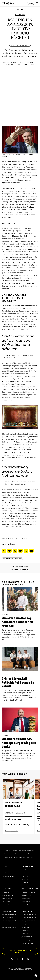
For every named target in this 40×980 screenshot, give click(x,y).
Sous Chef (25, 879)
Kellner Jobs (5, 892)
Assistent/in (25, 905)
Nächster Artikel (20, 566)
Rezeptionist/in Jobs (8, 876)
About (15, 850)
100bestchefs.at (26, 930)
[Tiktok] (17, 959)
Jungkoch (25, 882)
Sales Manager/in (27, 895)
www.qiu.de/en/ (8, 544)
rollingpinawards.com (28, 921)
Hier (3, 538)
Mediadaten (17, 854)
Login (31, 3)
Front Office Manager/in (9, 927)
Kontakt (9, 850)
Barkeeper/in (5, 905)
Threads (26, 551)
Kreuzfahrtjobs (6, 873)
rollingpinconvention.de (29, 918)
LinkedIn (32, 551)
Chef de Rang (6, 902)
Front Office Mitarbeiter (9, 914)
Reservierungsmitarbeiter (9, 921)
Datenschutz (31, 857)
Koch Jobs (25, 870)
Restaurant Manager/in (29, 892)
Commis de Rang (7, 898)
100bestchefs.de (26, 933)
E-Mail (20, 551)
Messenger (9, 551)
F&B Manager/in (26, 902)
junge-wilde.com (27, 937)
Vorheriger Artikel (20, 570)
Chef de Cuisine (26, 873)
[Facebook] (23, 959)
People (20, 10)
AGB (6, 857)
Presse (25, 854)
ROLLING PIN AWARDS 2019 (20, 45)
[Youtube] (28, 959)
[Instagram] (12, 959)
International (6, 870)
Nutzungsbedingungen (17, 857)
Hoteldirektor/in (26, 898)
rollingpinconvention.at (29, 914)
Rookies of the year (27, 943)
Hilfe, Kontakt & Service (20, 951)
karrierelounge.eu (27, 940)
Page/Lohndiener (7, 924)
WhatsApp (15, 551)
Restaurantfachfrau (8, 895)
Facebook (4, 551)
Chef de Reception (7, 918)
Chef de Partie (26, 876)
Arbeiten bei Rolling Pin (26, 850)
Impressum (32, 854)
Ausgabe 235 (20, 14)
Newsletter (8, 854)
